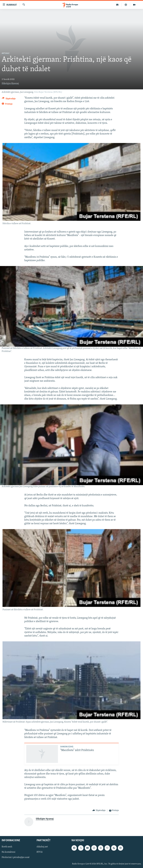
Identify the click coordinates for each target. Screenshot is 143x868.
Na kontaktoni (9, 852)
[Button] (9, 99)
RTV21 (40, 852)
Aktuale (6, 53)
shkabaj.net (42, 847)
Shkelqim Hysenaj (10, 84)
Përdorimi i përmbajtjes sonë (16, 857)
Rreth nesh (7, 847)
